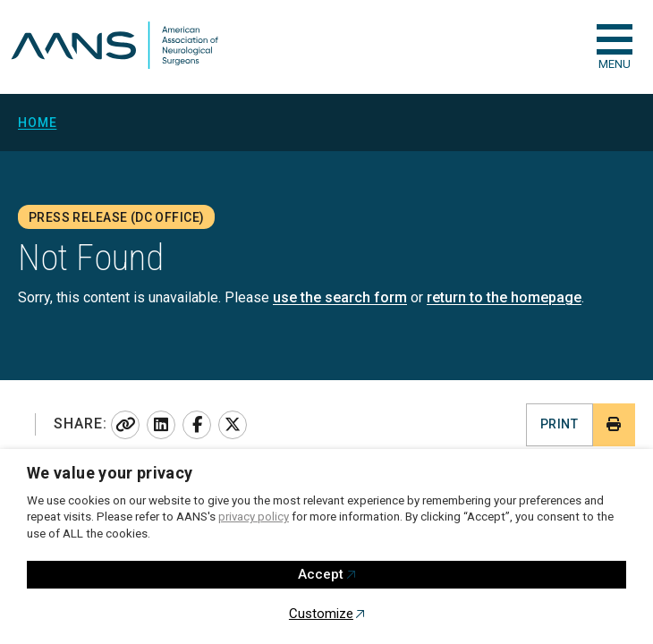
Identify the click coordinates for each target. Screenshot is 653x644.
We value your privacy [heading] (110, 473)
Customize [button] (321, 614)
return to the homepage (504, 297)
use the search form (340, 297)
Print (559, 424)
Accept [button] (321, 574)
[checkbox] (615, 39)
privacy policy (254, 517)
